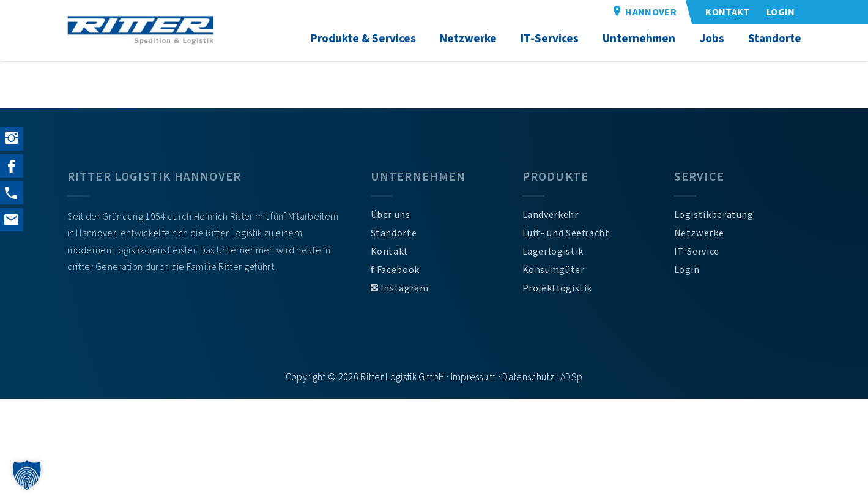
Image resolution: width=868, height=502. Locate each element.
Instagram (400, 288)
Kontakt (390, 252)
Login (687, 270)
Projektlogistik (558, 288)
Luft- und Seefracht (566, 233)
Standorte (394, 233)
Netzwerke (699, 233)
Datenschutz (528, 377)
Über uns (391, 215)
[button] (27, 475)
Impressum (474, 377)
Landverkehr (551, 215)
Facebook (395, 270)
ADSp (571, 377)
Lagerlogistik (553, 252)
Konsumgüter (554, 270)
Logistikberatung (714, 215)
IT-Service (697, 252)
